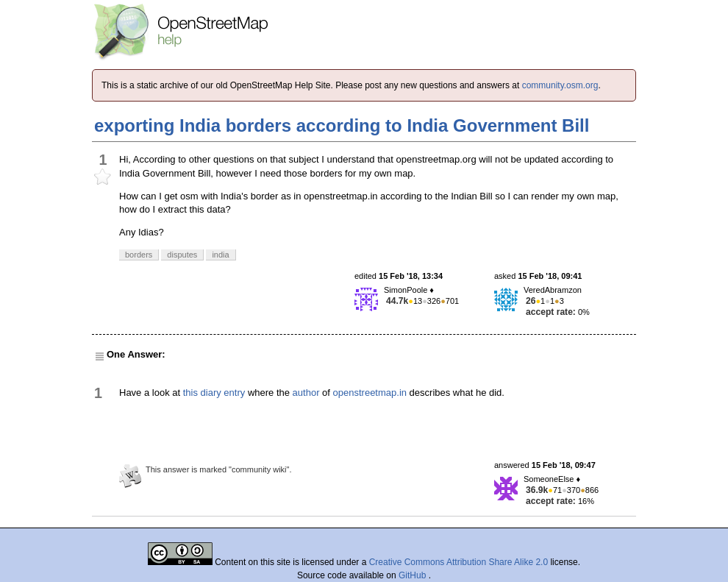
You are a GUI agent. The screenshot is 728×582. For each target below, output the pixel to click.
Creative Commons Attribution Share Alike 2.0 (458, 562)
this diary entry (214, 393)
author (306, 393)
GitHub (414, 575)
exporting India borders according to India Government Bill (342, 125)
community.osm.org (560, 85)
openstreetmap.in (370, 393)
